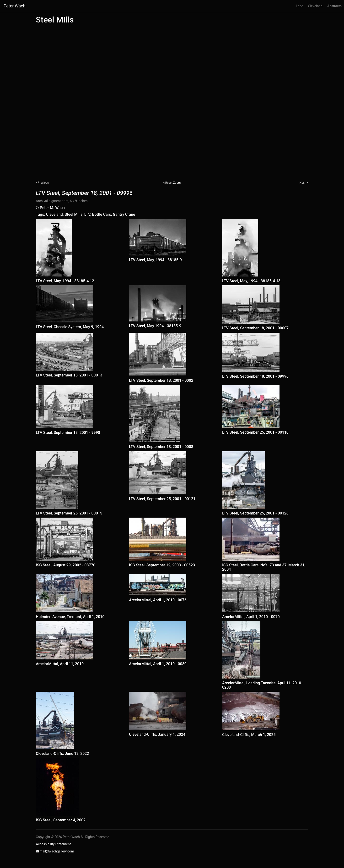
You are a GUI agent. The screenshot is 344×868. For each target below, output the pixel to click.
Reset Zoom (173, 183)
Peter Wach (15, 6)
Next (303, 183)
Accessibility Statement (53, 844)
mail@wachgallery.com (57, 851)
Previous (43, 183)
